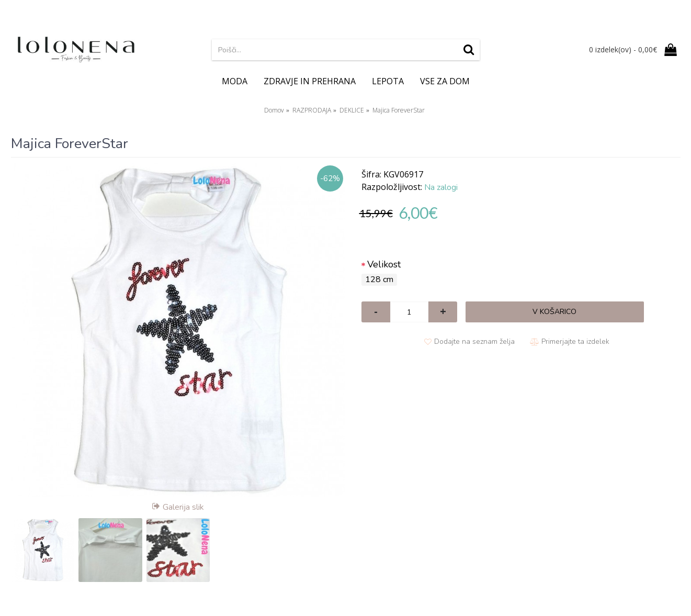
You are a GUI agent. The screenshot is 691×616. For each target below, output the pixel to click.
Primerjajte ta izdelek (575, 341)
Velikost (384, 264)
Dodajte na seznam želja (474, 341)
